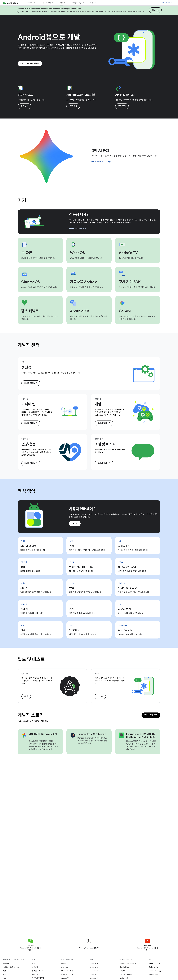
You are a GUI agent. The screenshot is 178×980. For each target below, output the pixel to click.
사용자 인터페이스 (83, 509)
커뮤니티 (93, 3)
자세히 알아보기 (31, 383)
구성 (26, 696)
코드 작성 (73, 106)
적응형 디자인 (79, 214)
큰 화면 (27, 253)
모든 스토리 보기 (151, 715)
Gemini (125, 311)
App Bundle (125, 630)
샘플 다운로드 (25, 95)
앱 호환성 (74, 630)
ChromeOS (30, 282)
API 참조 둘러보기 (125, 95)
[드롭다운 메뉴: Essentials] (35, 3)
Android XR (80, 311)
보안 (4, 971)
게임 (98, 404)
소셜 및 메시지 (105, 444)
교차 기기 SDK (130, 282)
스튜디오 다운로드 (126, 974)
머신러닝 (35, 967)
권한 (72, 546)
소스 (4, 974)
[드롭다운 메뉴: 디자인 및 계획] (54, 3)
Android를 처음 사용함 (30, 64)
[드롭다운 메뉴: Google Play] (84, 3)
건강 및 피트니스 (37, 971)
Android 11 (94, 978)
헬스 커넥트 (30, 311)
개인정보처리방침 (38, 978)
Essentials (28, 3)
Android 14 (94, 967)
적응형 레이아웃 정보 (78, 229)
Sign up (155, 10)
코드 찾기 (122, 106)
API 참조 (122, 971)
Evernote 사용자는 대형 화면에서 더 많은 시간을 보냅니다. (141, 736)
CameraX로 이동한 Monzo (92, 734)
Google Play (76, 3)
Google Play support (156, 971)
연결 (23, 630)
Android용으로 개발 (49, 37)
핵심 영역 (26, 491)
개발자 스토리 (31, 715)
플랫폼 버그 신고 (154, 963)
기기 (22, 200)
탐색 (23, 567)
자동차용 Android (84, 282)
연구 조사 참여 (154, 974)
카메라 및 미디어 (37, 974)
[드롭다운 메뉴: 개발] (66, 3)
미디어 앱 (28, 404)
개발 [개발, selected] (61, 3)
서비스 (24, 588)
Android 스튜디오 (167, 3)
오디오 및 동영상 (127, 588)
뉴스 (4, 978)
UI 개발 (75, 524)
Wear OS (77, 253)
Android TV (128, 253)
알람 (72, 588)
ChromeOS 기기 (67, 971)
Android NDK (124, 978)
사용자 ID (123, 546)
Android (6, 963)
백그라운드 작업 (127, 567)
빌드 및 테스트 (31, 659)
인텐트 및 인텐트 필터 (81, 567)
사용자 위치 (124, 609)
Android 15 (94, 963)
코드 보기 (24, 106)
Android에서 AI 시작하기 (101, 162)
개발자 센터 (29, 345)
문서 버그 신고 (154, 967)
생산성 (26, 367)
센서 (72, 609)
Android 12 (94, 974)
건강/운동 (29, 444)
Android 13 (94, 971)
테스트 (100, 696)
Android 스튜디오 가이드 (128, 963)
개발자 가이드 (124, 967)
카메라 (24, 609)
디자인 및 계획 (46, 3)
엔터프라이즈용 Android (11, 967)
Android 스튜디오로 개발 (81, 95)
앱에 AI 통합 (100, 150)
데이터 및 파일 (28, 546)
